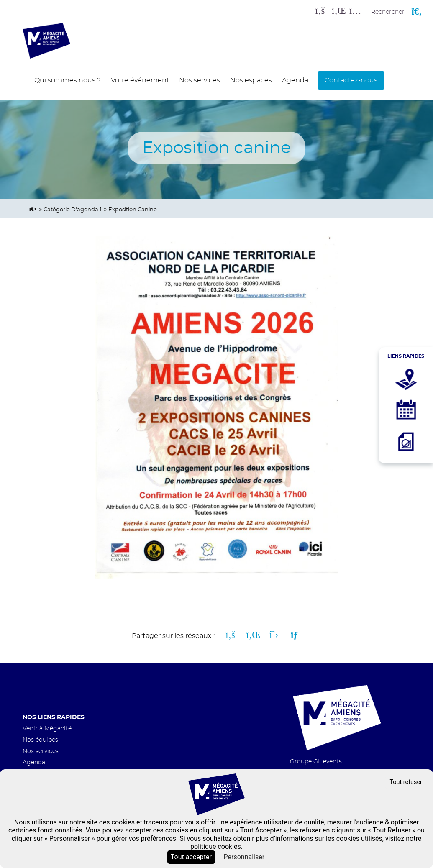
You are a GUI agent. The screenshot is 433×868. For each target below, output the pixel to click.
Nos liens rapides (54, 717)
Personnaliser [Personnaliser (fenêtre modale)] (244, 857)
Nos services (200, 80)
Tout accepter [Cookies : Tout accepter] (191, 857)
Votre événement (140, 80)
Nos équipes (40, 740)
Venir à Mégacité (47, 728)
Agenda (295, 80)
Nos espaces (251, 80)
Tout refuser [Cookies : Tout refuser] (406, 782)
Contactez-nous (351, 80)
